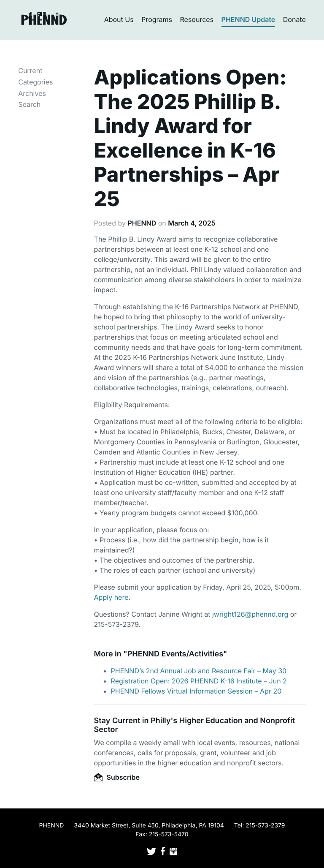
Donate (294, 19)
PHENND (142, 223)
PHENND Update (248, 19)
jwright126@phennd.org (250, 614)
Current (30, 71)
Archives (32, 93)
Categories (35, 82)
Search (29, 104)
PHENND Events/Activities (175, 654)
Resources (197, 19)
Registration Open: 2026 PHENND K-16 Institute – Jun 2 (199, 681)
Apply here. (112, 597)
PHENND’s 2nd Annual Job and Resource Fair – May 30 (199, 671)
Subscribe (117, 777)
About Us (119, 19)
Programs (157, 19)
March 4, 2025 (192, 223)
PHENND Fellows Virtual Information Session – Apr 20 (196, 691)
